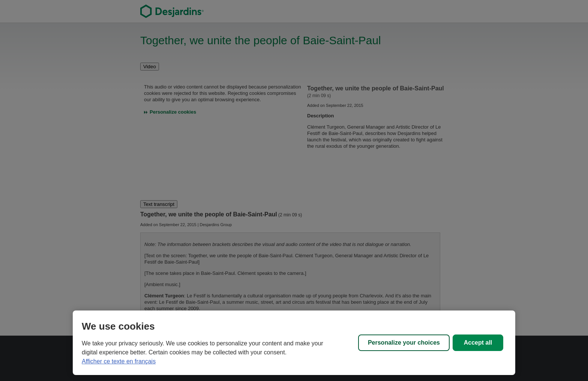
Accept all (478, 343)
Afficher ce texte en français (119, 361)
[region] (294, 343)
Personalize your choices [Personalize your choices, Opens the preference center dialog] (404, 343)
